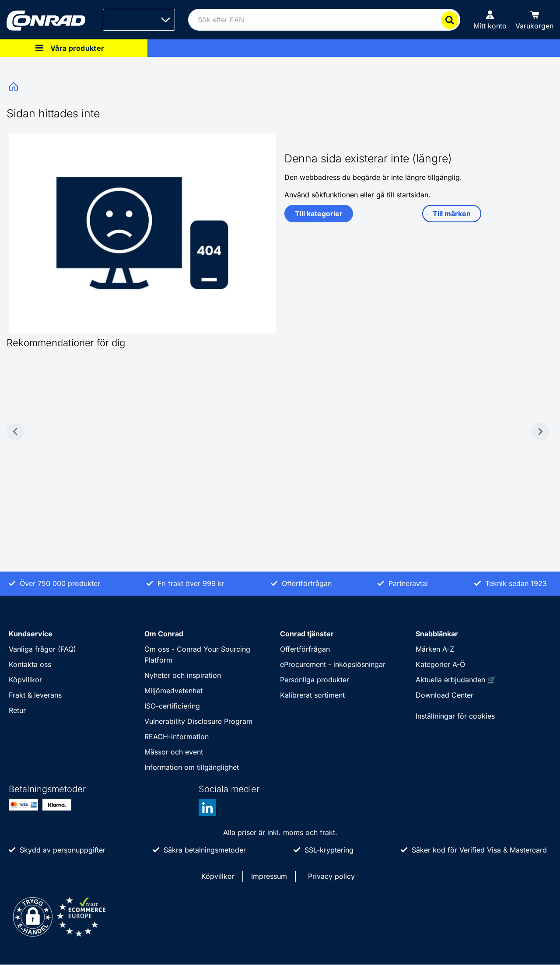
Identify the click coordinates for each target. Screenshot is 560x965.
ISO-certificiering (172, 706)
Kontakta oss (30, 664)
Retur (17, 710)
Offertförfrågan (305, 649)
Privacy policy (331, 876)
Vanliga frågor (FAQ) (42, 649)
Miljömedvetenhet (173, 691)
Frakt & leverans (35, 695)
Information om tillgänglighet (192, 767)
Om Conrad (164, 634)
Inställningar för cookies (455, 716)
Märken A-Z (435, 649)
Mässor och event (174, 752)
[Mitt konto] (490, 20)
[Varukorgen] (534, 20)
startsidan (412, 195)
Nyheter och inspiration (183, 675)
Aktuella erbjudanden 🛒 (456, 680)
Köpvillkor (25, 680)
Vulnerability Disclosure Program (198, 721)
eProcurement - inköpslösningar (333, 664)
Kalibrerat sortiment (312, 695)
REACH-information (177, 737)
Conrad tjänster (307, 634)
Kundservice (31, 634)
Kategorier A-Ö (440, 664)
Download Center (444, 695)
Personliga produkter (315, 680)
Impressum (269, 876)
